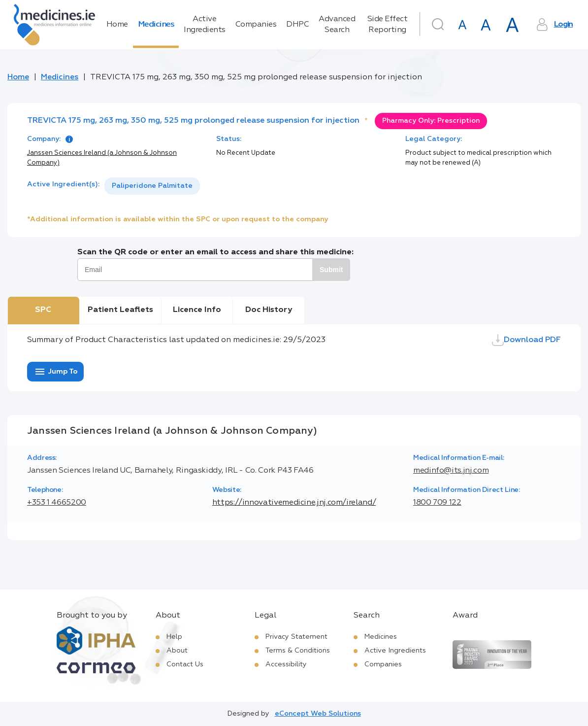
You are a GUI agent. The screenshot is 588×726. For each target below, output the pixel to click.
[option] (152, 186)
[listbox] (152, 186)
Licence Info (197, 310)
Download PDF (526, 340)
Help (174, 637)
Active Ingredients (205, 25)
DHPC (297, 25)
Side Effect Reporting (388, 25)
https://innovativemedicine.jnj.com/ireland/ (294, 503)
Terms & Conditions (298, 651)
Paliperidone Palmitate (152, 186)
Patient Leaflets (120, 310)
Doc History (269, 310)
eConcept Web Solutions (318, 714)
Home (117, 25)
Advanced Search (337, 25)
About (177, 651)
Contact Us (185, 664)
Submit (331, 270)
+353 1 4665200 (57, 503)
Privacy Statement (296, 637)
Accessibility (286, 664)
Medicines (156, 25)
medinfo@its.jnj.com (451, 471)
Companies (256, 25)
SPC (43, 310)
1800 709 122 (437, 503)
